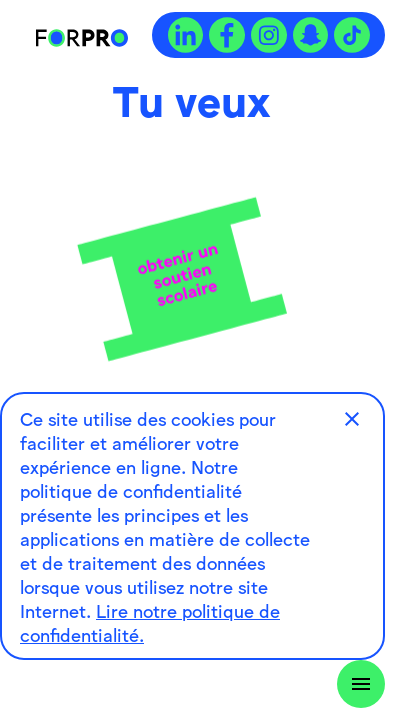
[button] (352, 419)
